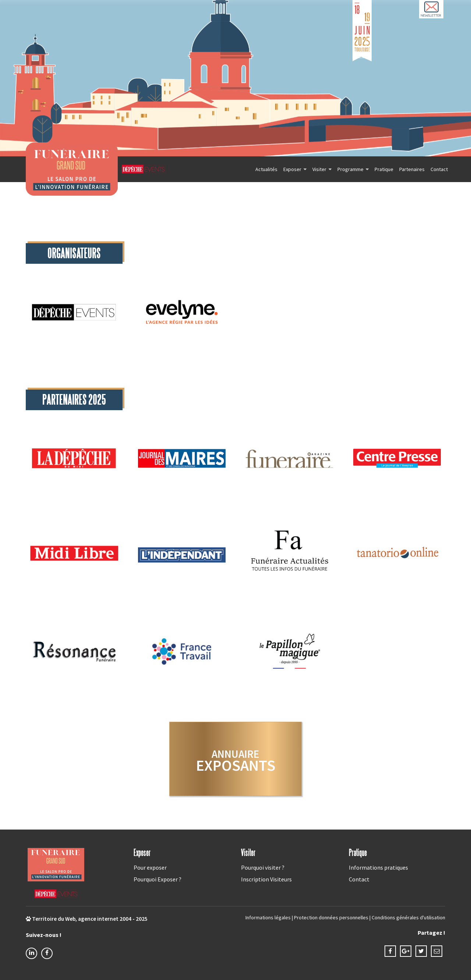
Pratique (384, 169)
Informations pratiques (378, 867)
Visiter (319, 169)
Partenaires (412, 169)
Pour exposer (150, 867)
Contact (439, 169)
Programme (350, 169)
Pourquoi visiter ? (263, 867)
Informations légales (268, 917)
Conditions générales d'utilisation (408, 917)
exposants (236, 761)
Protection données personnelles (331, 917)
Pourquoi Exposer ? (157, 879)
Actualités (266, 169)
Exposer (292, 169)
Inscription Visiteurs (266, 879)
